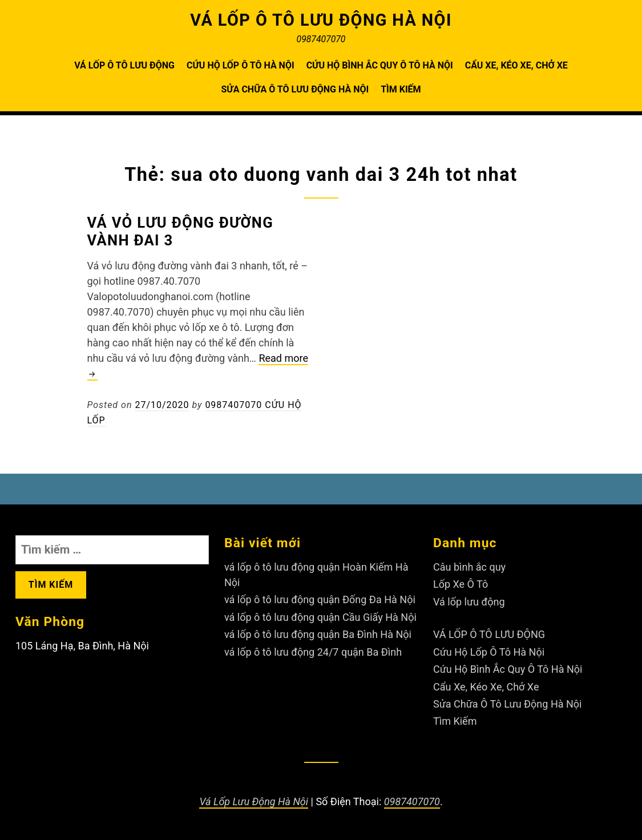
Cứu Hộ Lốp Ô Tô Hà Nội (241, 65)
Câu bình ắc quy (469, 567)
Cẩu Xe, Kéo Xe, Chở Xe (516, 65)
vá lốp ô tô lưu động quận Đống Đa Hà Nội (320, 599)
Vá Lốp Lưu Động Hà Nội (254, 801)
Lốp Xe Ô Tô (461, 584)
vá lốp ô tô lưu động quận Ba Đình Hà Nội (318, 634)
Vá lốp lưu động (469, 602)
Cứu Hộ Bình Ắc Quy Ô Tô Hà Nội (380, 65)
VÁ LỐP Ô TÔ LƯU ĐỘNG (124, 65)
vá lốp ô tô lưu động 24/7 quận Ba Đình (313, 652)
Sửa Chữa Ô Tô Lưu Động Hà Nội (295, 89)
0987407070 (412, 801)
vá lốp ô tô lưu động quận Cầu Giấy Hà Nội (320, 617)
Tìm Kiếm (401, 89)
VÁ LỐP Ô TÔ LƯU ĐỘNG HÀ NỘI (321, 20)
